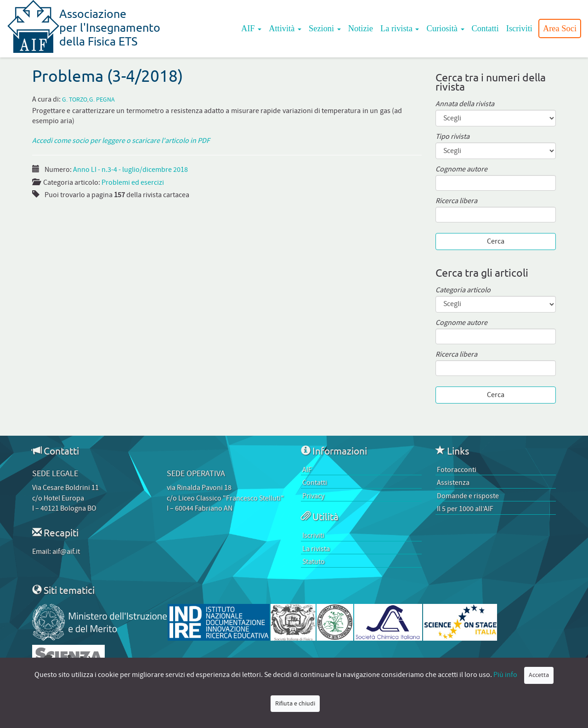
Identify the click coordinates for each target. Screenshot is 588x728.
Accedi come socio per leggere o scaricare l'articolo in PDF (121, 141)
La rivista (400, 28)
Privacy (313, 496)
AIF (251, 28)
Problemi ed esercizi (133, 182)
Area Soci (560, 28)
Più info (505, 675)
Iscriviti (519, 28)
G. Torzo (75, 100)
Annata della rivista (465, 104)
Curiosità (445, 28)
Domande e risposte (468, 496)
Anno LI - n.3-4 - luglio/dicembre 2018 (130, 170)
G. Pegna (102, 100)
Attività (285, 28)
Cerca (496, 241)
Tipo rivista (452, 137)
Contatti (485, 28)
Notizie (361, 28)
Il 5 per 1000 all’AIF (465, 509)
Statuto (314, 562)
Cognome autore (461, 169)
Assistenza (453, 483)
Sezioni (325, 28)
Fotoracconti (457, 470)
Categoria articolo (463, 290)
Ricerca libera (456, 201)
